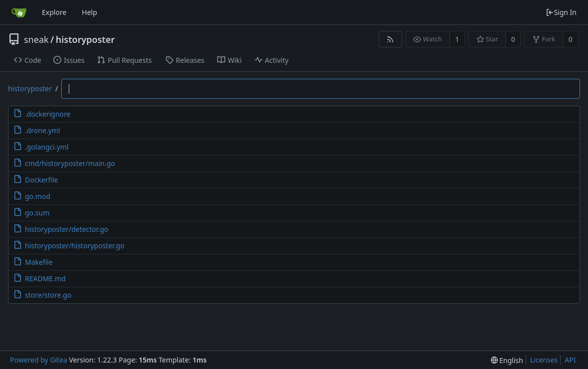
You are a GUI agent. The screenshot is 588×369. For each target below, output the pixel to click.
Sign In (561, 12)
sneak (36, 39)
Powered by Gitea (39, 360)
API (570, 360)
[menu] (507, 360)
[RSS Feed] (390, 39)
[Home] (19, 12)
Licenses (544, 360)
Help (89, 12)
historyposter (85, 39)
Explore (54, 12)
